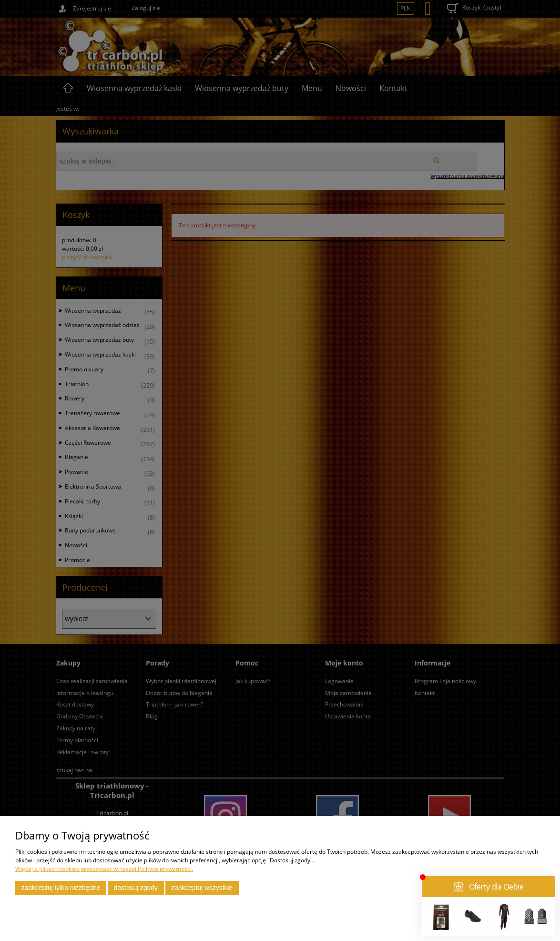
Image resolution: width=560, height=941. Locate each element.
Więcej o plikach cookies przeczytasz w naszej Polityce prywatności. (104, 869)
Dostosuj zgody (136, 888)
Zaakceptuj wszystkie (202, 888)
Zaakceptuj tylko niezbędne (61, 888)
